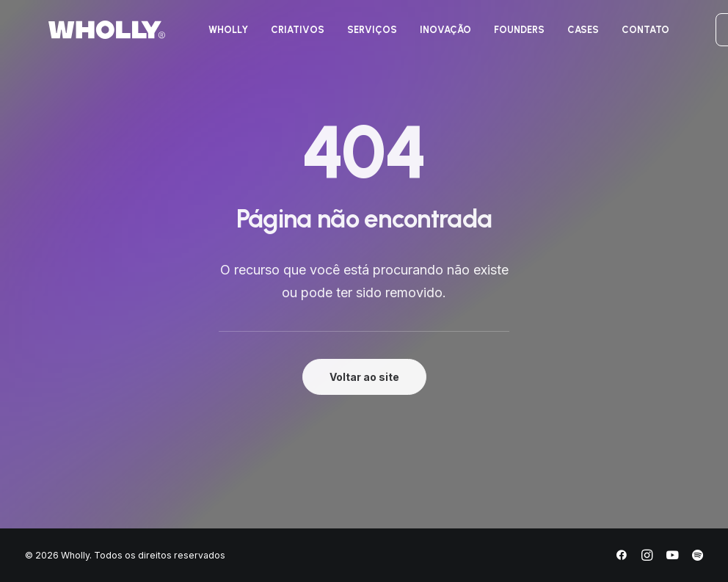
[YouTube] (672, 557)
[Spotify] (698, 557)
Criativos (281, 36)
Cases (566, 36)
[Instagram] (647, 557)
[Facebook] (622, 557)
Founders (502, 36)
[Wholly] (83, 36)
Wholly (211, 36)
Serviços (355, 36)
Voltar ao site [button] (364, 377)
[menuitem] (211, 36)
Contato (629, 36)
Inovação (429, 36)
